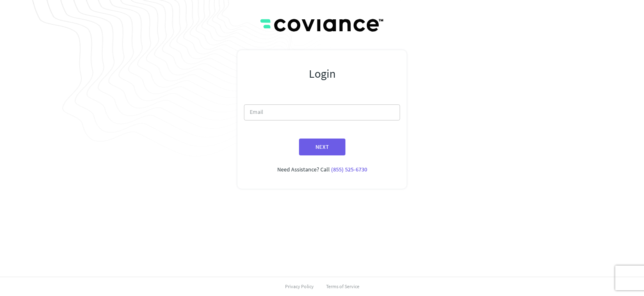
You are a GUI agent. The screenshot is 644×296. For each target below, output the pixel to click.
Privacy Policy (299, 286)
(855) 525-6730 (349, 169)
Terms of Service (343, 286)
